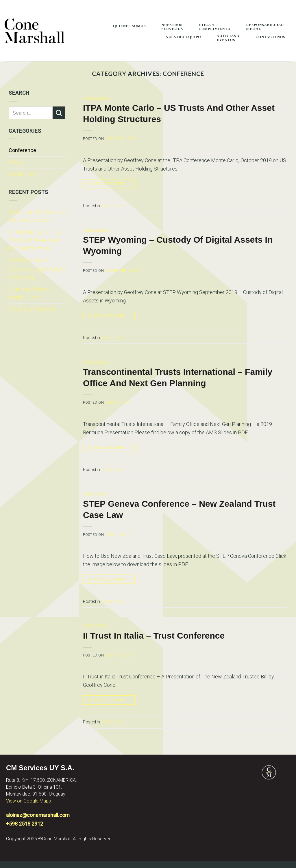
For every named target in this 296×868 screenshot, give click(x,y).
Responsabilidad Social (265, 27)
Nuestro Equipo (183, 37)
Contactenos (270, 37)
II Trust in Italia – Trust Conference (154, 636)
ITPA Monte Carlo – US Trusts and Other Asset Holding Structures (35, 240)
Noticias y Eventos (229, 38)
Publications (23, 174)
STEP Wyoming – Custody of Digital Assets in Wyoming (37, 269)
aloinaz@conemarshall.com (38, 815)
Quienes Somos (129, 26)
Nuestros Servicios (172, 27)
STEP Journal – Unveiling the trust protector (37, 216)
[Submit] (59, 113)
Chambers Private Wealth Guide (29, 293)
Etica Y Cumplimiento (214, 27)
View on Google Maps (28, 801)
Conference (22, 150)
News (15, 162)
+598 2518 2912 (25, 824)
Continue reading (109, 184)
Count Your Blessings (32, 309)
